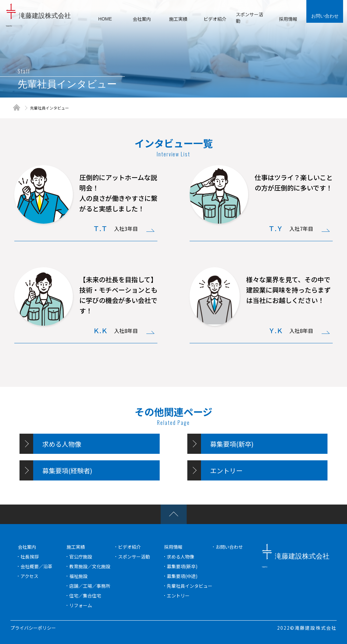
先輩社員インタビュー (49, 108)
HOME (105, 19)
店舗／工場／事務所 (90, 586)
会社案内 (27, 547)
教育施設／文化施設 (90, 566)
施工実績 (76, 547)
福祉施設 (78, 576)
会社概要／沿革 (36, 566)
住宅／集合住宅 (85, 596)
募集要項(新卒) (182, 566)
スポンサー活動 (134, 557)
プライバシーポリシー (33, 628)
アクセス (29, 576)
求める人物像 (180, 557)
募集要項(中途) (182, 576)
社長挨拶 (30, 557)
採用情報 (173, 547)
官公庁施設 (81, 557)
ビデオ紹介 (129, 547)
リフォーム (81, 605)
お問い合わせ (325, 16)
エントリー (178, 596)
